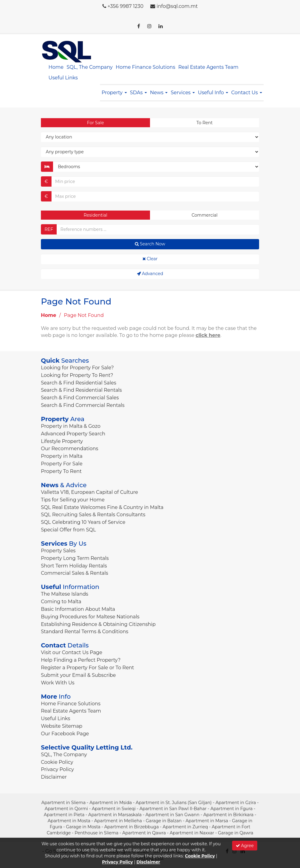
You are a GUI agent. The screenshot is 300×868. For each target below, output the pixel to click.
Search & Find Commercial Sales (80, 398)
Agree (245, 846)
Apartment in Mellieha (118, 821)
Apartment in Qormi (66, 809)
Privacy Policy (57, 769)
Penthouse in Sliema (97, 833)
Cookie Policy (57, 762)
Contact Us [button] (247, 93)
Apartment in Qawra (144, 833)
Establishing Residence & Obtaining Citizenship (98, 624)
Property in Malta (62, 456)
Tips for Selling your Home (73, 500)
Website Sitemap (62, 726)
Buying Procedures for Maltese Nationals (90, 617)
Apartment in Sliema (63, 803)
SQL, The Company (90, 67)
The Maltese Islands (65, 594)
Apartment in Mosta (69, 821)
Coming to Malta (61, 602)
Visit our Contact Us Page (72, 652)
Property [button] (114, 93)
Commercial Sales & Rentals (75, 573)
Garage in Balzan (164, 821)
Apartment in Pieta (64, 815)
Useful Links (63, 78)
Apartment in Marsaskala (115, 815)
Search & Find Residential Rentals (81, 390)
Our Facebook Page (65, 734)
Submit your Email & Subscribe (78, 675)
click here (208, 335)
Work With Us (58, 683)
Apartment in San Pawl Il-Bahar (173, 809)
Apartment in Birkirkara (228, 815)
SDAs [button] (138, 93)
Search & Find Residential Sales (78, 383)
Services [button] (183, 93)
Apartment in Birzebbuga (132, 827)
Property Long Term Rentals (75, 558)
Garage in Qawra (235, 833)
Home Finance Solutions (145, 67)
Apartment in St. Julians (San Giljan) (174, 803)
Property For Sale (62, 464)
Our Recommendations (70, 449)
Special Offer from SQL (68, 530)
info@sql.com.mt (177, 6)
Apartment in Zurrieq (185, 827)
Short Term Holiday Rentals (74, 566)
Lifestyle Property (62, 441)
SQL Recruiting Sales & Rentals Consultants (93, 515)
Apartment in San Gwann (172, 815)
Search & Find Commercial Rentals (83, 405)
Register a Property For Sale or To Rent (87, 668)
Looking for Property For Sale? (77, 368)
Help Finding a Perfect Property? (81, 660)
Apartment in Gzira (236, 803)
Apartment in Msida (111, 803)
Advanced (150, 274)
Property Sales (58, 551)
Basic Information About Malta (78, 609)
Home (56, 67)
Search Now (150, 244)
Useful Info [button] (213, 93)
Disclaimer (54, 777)
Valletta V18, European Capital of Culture (89, 492)
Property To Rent (61, 471)
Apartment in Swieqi (114, 809)
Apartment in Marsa (207, 821)
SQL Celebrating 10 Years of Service (83, 522)
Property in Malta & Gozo (71, 426)
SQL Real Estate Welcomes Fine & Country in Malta (102, 507)
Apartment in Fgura (231, 809)
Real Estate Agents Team (208, 67)
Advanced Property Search (73, 434)
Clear (150, 259)
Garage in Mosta (83, 827)
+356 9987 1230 (126, 6)
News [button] (159, 93)
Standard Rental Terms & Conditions (85, 632)
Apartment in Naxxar (192, 833)
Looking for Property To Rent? (77, 375)
